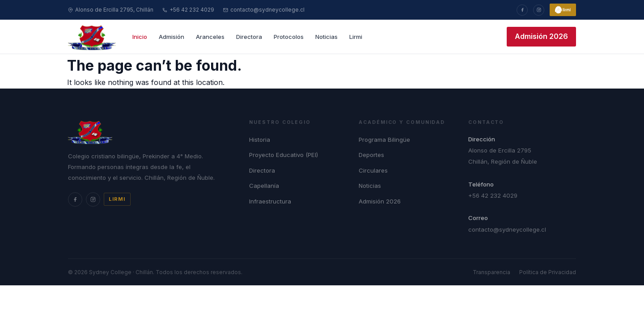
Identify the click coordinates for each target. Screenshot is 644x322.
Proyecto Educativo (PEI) (284, 155)
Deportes (371, 155)
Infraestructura (270, 201)
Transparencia (491, 272)
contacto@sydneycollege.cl (264, 10)
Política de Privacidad (548, 272)
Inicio (140, 37)
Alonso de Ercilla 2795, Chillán (111, 10)
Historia (260, 140)
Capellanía (264, 186)
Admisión (172, 37)
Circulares (373, 170)
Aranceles (210, 37)
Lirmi (356, 37)
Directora (249, 37)
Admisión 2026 (541, 36)
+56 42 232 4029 (188, 10)
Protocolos (289, 37)
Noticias (326, 37)
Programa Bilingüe (384, 140)
